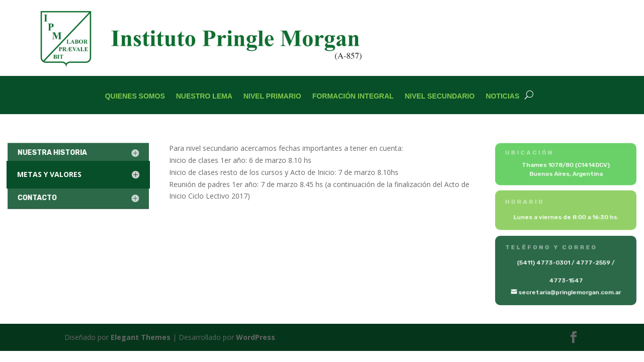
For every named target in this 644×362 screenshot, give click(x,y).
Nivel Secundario (439, 96)
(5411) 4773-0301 (544, 263)
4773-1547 (566, 281)
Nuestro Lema (204, 96)
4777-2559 (592, 263)
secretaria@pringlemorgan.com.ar (570, 292)
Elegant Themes (141, 337)
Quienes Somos (135, 96)
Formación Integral (353, 96)
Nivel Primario (272, 96)
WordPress (256, 337)
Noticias (502, 96)
